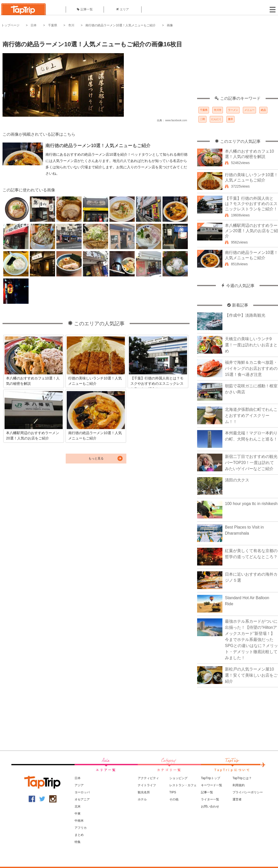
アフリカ (81, 828)
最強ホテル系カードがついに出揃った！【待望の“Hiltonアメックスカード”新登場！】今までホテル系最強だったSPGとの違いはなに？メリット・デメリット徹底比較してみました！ (251, 640)
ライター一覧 (210, 799)
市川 (71, 25)
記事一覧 (85, 9)
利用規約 (239, 785)
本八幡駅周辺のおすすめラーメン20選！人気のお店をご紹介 (251, 231)
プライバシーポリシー (248, 792)
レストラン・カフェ (183, 785)
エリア (123, 9)
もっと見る (96, 458)
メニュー (249, 110)
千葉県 (53, 25)
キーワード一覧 (212, 785)
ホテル (142, 799)
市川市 (218, 110)
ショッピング (178, 778)
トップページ (10, 25)
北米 (78, 806)
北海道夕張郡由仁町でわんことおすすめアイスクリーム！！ (251, 416)
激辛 (230, 119)
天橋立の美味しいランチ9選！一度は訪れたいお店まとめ (251, 345)
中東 (78, 814)
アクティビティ (148, 778)
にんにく (216, 119)
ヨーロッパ (82, 792)
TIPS (173, 792)
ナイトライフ (147, 785)
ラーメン (233, 110)
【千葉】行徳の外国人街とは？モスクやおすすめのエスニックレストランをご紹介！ (251, 204)
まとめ (79, 835)
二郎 (202, 119)
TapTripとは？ (242, 778)
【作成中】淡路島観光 (245, 315)
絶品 (263, 110)
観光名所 (144, 792)
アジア (79, 785)
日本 (34, 25)
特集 (78, 842)
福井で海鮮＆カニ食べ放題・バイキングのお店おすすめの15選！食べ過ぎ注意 (251, 368)
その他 (174, 799)
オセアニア (82, 799)
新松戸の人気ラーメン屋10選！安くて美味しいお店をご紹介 (251, 675)
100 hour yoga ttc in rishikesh (251, 504)
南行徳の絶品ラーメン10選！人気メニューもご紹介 (120, 25)
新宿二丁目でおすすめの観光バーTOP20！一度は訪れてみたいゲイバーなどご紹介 (251, 463)
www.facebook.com (176, 120)
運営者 (237, 799)
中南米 (79, 821)
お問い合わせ (210, 806)
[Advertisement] (238, 65)
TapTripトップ (211, 778)
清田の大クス (237, 480)
